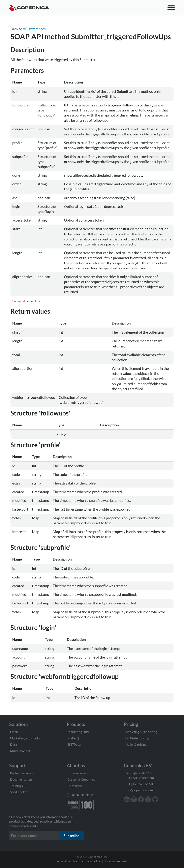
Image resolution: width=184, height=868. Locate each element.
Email (14, 732)
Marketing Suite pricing (141, 732)
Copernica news (79, 773)
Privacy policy (91, 861)
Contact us (75, 786)
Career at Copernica (81, 779)
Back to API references (28, 29)
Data (13, 744)
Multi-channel (20, 751)
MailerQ (73, 738)
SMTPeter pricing (137, 738)
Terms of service (66, 861)
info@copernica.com (139, 790)
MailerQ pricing (136, 744)
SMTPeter (74, 744)
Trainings (16, 786)
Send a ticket (19, 792)
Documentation (21, 779)
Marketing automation (26, 738)
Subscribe (71, 836)
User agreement (116, 861)
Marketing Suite (79, 732)
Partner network (22, 773)
